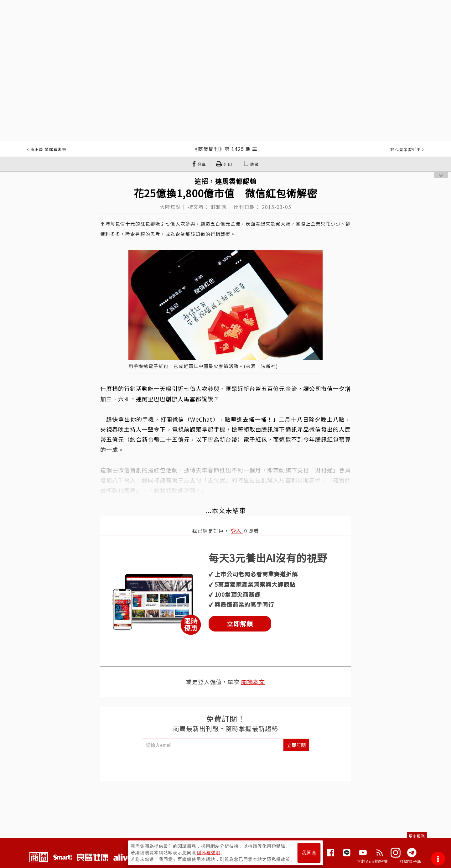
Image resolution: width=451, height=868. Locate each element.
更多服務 (417, 836)
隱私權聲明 (209, 853)
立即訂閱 (296, 745)
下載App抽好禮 (372, 861)
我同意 (309, 853)
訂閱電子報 (410, 861)
